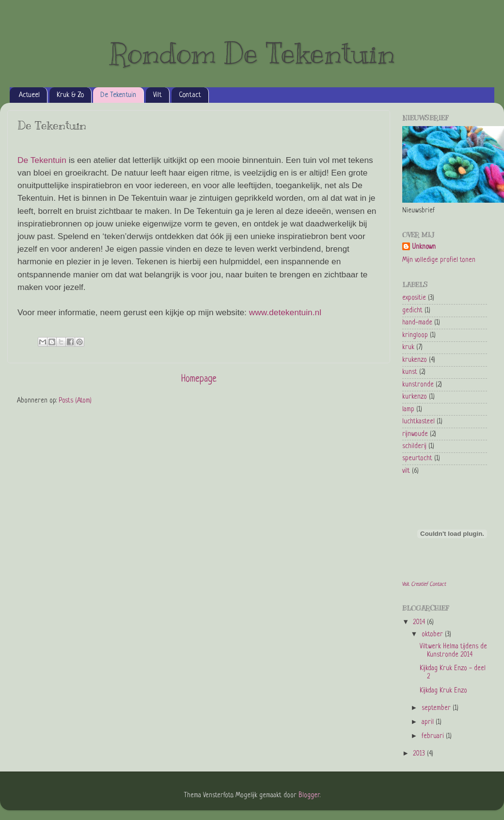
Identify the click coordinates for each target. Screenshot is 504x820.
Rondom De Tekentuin (252, 53)
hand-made (417, 323)
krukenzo (415, 360)
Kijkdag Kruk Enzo (443, 691)
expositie (414, 298)
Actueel (29, 95)
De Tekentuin (118, 95)
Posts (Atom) (75, 401)
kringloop (415, 335)
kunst (410, 372)
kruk (408, 347)
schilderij (414, 446)
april (429, 722)
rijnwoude (415, 434)
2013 (420, 754)
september (437, 708)
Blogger (309, 796)
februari (434, 736)
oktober (433, 635)
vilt (406, 471)
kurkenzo (415, 397)
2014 (420, 622)
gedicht (412, 311)
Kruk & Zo (70, 95)
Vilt (157, 95)
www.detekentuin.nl (285, 312)
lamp (408, 410)
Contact (190, 95)
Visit (424, 584)
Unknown (424, 247)
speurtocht (417, 458)
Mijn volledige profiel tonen (439, 260)
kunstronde (418, 385)
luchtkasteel (418, 422)
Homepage (199, 379)
